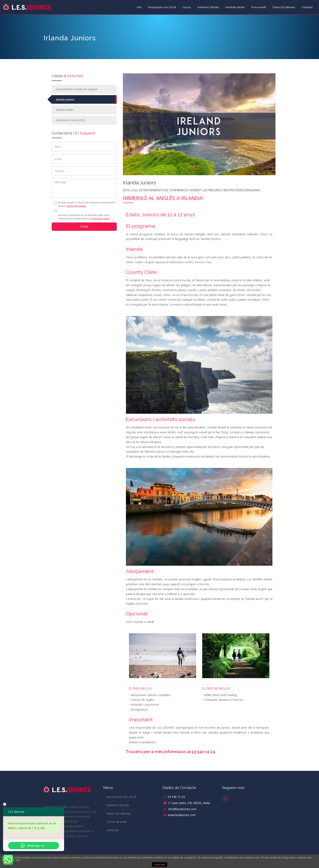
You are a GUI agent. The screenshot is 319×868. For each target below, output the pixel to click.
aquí (18, 860)
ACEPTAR (159, 865)
